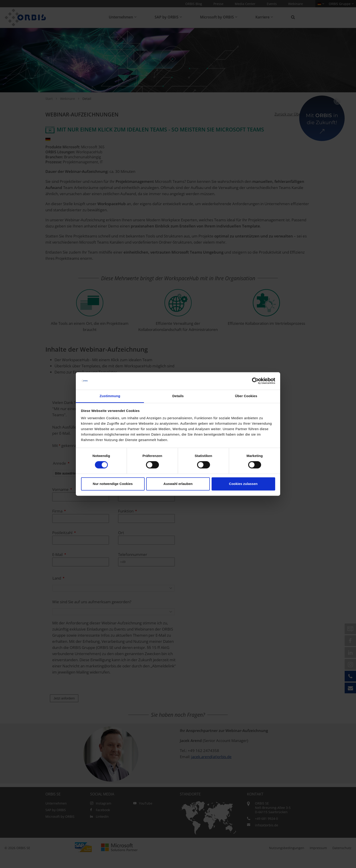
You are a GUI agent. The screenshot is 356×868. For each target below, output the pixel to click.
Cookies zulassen (243, 484)
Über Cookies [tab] (246, 396)
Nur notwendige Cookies (113, 484)
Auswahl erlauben (178, 484)
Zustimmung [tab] (110, 396)
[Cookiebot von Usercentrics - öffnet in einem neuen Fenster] (255, 381)
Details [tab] (178, 396)
